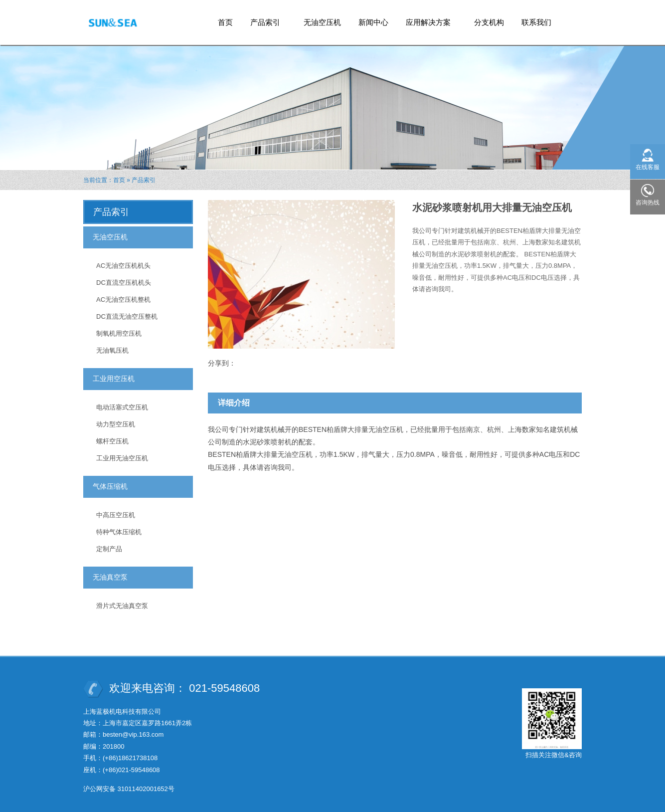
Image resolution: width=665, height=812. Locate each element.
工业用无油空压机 (122, 458)
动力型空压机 (116, 424)
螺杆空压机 (112, 441)
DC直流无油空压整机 (127, 316)
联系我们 (536, 22)
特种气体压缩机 (119, 532)
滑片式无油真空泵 (122, 606)
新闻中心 (373, 22)
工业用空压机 (114, 379)
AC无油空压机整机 (123, 300)
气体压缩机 (110, 486)
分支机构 (489, 22)
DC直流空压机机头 (124, 283)
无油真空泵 (110, 577)
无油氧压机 (112, 350)
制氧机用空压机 (119, 333)
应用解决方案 (428, 19)
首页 (225, 22)
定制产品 (109, 549)
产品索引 (265, 19)
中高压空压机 (116, 515)
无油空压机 (322, 22)
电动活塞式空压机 (122, 407)
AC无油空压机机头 (123, 266)
